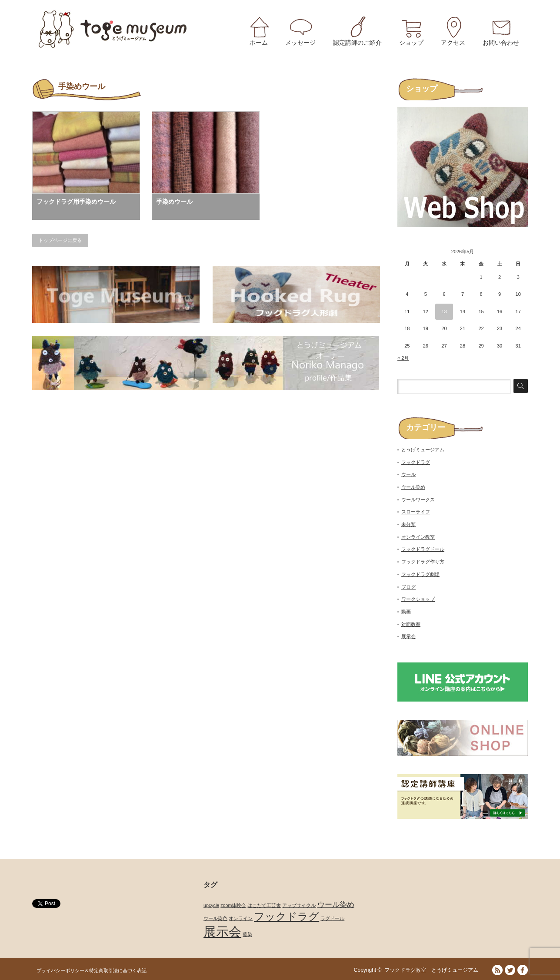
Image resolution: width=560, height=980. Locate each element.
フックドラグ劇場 (420, 574)
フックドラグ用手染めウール (76, 202)
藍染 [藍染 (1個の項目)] (247, 934)
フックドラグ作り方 (423, 562)
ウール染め (413, 487)
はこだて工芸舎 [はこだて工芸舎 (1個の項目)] (264, 905)
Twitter (510, 970)
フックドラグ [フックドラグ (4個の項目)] (287, 916)
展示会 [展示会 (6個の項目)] (222, 932)
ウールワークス (418, 500)
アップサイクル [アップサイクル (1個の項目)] (299, 905)
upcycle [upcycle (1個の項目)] (211, 905)
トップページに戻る (60, 240)
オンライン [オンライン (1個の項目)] (241, 918)
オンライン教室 (418, 537)
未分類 (408, 524)
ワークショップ (418, 599)
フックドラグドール (423, 549)
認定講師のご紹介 (357, 43)
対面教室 (411, 624)
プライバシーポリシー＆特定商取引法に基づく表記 (92, 970)
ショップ (411, 43)
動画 (406, 612)
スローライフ (416, 512)
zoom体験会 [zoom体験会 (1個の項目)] (233, 905)
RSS (497, 970)
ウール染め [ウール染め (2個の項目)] (336, 905)
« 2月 (403, 358)
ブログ (408, 587)
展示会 (408, 636)
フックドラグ (416, 462)
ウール (408, 474)
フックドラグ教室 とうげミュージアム (434, 970)
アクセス (453, 43)
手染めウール (174, 202)
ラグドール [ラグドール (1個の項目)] (332, 918)
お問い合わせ (501, 43)
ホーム (259, 43)
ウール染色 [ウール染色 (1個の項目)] (215, 918)
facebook (523, 970)
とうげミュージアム (423, 450)
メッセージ (300, 43)
